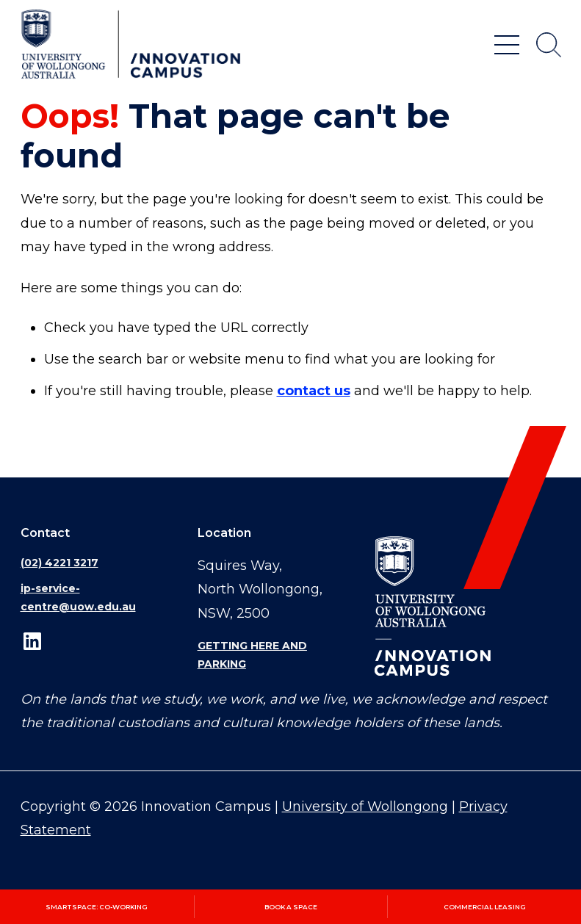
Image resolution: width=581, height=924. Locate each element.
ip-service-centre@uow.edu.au (78, 598)
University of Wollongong (365, 806)
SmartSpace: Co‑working (97, 907)
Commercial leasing (485, 907)
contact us (314, 391)
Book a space (291, 907)
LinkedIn (32, 641)
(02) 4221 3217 (59, 563)
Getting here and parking (252, 655)
